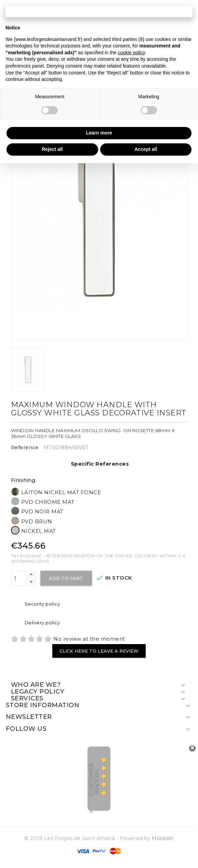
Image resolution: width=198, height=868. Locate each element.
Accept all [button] (146, 149)
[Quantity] (19, 578)
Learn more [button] (99, 133)
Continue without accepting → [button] (99, 11)
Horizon (163, 838)
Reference (25, 447)
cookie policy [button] (131, 53)
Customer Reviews (94, 779)
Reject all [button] (52, 149)
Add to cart (66, 578)
